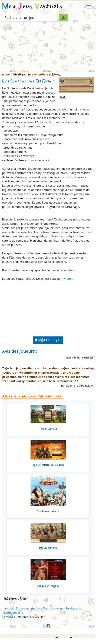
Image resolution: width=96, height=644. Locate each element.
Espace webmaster (28, 608)
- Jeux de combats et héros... (43, 75)
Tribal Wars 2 (48, 429)
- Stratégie (17, 75)
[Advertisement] (48, 47)
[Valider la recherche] (63, 18)
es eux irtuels (32, 7)
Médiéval (11, 599)
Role (23, 599)
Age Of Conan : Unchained (48, 465)
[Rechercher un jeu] (30, 18)
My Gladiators (48, 548)
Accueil (6, 75)
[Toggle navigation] (89, 7)
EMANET (10, 617)
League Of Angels (48, 586)
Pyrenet (68, 279)
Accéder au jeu (48, 340)
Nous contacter (53, 608)
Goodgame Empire (48, 511)
